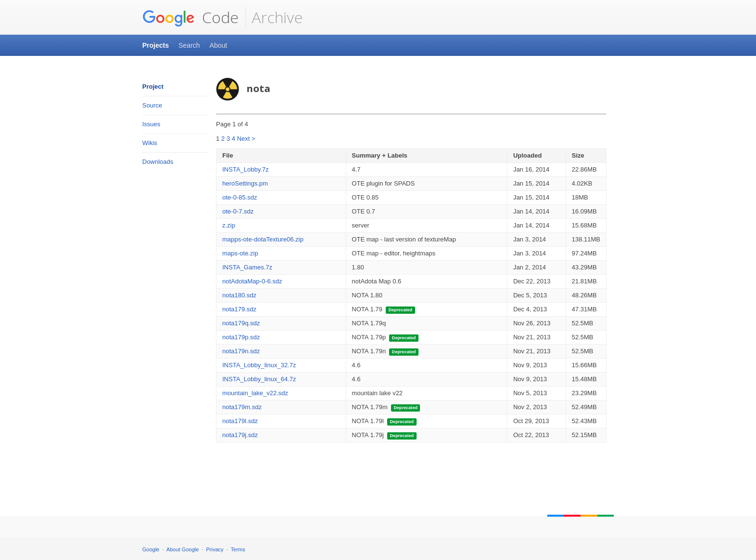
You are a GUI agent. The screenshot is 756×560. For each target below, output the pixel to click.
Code (190, 17)
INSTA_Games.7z (247, 267)
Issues (151, 124)
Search (189, 45)
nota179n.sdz (241, 351)
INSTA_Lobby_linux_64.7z (259, 379)
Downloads (158, 162)
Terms (238, 549)
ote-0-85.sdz (240, 197)
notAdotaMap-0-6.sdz (252, 281)
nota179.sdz (239, 309)
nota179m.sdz (242, 407)
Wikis (150, 143)
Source (152, 105)
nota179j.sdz (240, 435)
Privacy (215, 549)
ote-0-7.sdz (238, 211)
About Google (182, 549)
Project (153, 87)
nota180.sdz (239, 295)
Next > (246, 139)
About (219, 45)
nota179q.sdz (241, 323)
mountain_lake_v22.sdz (255, 393)
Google (151, 549)
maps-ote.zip (240, 253)
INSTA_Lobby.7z (245, 169)
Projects (155, 45)
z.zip (229, 225)
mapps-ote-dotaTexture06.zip (263, 239)
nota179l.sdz (240, 421)
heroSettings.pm (245, 183)
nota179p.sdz (241, 337)
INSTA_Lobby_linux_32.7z (259, 365)
